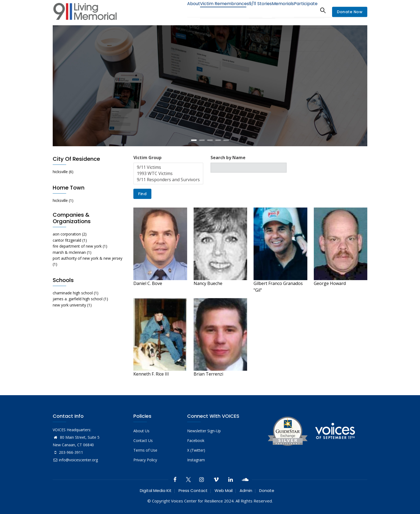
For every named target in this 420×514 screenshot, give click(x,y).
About (176, 10)
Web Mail (224, 490)
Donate (267, 490)
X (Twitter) (196, 450)
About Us (141, 431)
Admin (246, 490)
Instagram (196, 460)
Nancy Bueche (208, 283)
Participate (304, 10)
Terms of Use (145, 450)
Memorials (277, 10)
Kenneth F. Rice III (151, 374)
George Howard (330, 283)
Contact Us (143, 440)
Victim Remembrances (211, 10)
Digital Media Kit (156, 490)
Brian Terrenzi (208, 374)
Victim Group (147, 158)
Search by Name (228, 158)
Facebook (196, 440)
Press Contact (193, 490)
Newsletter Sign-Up (204, 431)
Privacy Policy (145, 460)
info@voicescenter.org (75, 460)
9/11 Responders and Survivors (168, 180)
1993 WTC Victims (168, 174)
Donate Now (350, 12)
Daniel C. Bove (148, 283)
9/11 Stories (250, 10)
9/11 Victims (168, 167)
